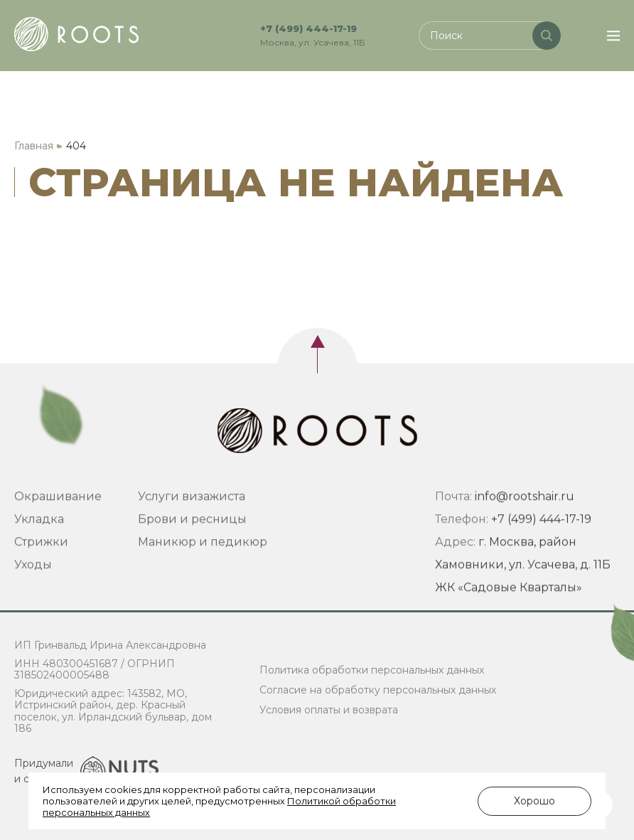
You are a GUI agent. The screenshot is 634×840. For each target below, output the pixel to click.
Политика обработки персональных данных (372, 670)
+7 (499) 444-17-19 (308, 28)
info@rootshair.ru (525, 513)
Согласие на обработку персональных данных (378, 690)
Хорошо (534, 801)
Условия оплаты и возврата (329, 710)
